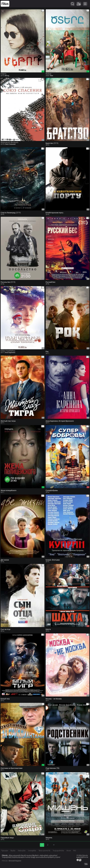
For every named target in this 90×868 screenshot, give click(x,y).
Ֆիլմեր (13, 851)
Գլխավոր (5, 851)
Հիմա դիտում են (44, 851)
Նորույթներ (32, 851)
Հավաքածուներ (58, 851)
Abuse (69, 851)
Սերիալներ (22, 851)
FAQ (75, 851)
